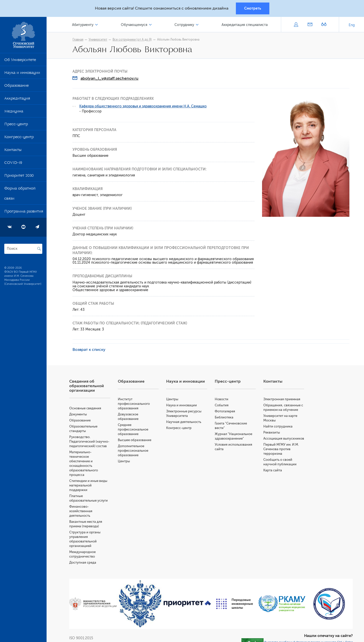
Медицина (14, 112)
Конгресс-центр (19, 138)
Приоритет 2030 (19, 176)
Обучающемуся (134, 25)
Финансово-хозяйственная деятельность (81, 511)
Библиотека (224, 417)
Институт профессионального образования (134, 404)
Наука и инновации (22, 74)
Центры (124, 461)
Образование (16, 86)
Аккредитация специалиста (245, 25)
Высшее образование (135, 440)
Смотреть (253, 8)
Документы (78, 414)
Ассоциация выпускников (284, 438)
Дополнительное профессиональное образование (133, 451)
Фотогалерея (225, 411)
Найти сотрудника (278, 426)
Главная (78, 40)
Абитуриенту (83, 25)
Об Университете (20, 61)
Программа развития (24, 212)
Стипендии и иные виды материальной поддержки (88, 485)
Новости (222, 399)
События (222, 405)
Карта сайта (273, 470)
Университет (98, 40)
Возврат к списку (89, 350)
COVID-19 (13, 164)
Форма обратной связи (20, 194)
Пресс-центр (16, 125)
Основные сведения (85, 408)
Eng (352, 25)
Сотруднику (184, 25)
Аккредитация (17, 99)
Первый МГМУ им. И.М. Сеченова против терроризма (281, 449)
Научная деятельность (184, 422)
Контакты (13, 151)
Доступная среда (83, 562)
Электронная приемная (282, 399)
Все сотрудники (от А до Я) (132, 40)
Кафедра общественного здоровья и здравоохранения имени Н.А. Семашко (143, 106)
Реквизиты (272, 432)
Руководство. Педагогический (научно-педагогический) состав (89, 441)
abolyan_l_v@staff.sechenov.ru (110, 78)
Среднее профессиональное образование (133, 429)
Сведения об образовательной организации (87, 386)
